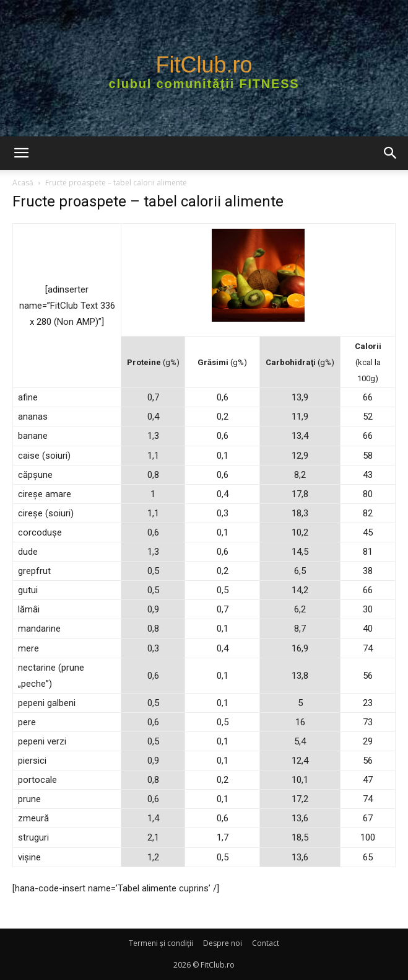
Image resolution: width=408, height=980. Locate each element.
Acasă (23, 183)
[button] (21, 153)
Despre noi (223, 943)
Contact (266, 943)
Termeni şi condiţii (161, 943)
